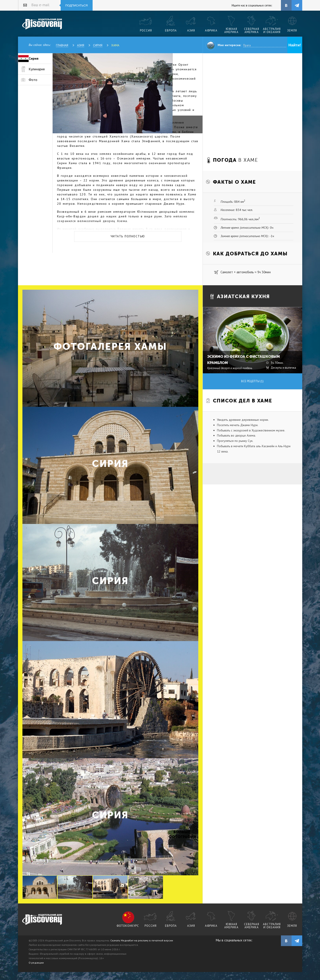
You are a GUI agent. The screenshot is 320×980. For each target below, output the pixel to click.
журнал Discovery (42, 920)
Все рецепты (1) (252, 381)
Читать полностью (128, 236)
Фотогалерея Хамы (110, 347)
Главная (62, 45)
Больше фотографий (182, 834)
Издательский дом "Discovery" (42, 24)
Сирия (98, 45)
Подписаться (77, 5)
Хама (115, 45)
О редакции (36, 963)
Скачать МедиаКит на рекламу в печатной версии (142, 940)
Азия (81, 45)
